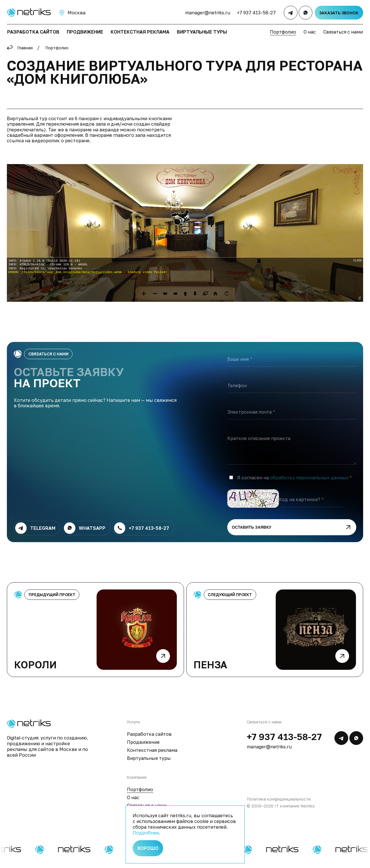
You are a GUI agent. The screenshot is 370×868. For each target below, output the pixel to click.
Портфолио (57, 48)
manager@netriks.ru (208, 13)
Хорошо (148, 848)
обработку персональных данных (309, 483)
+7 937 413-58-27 (256, 13)
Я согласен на (293, 483)
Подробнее (146, 833)
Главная (25, 48)
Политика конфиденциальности (279, 805)
